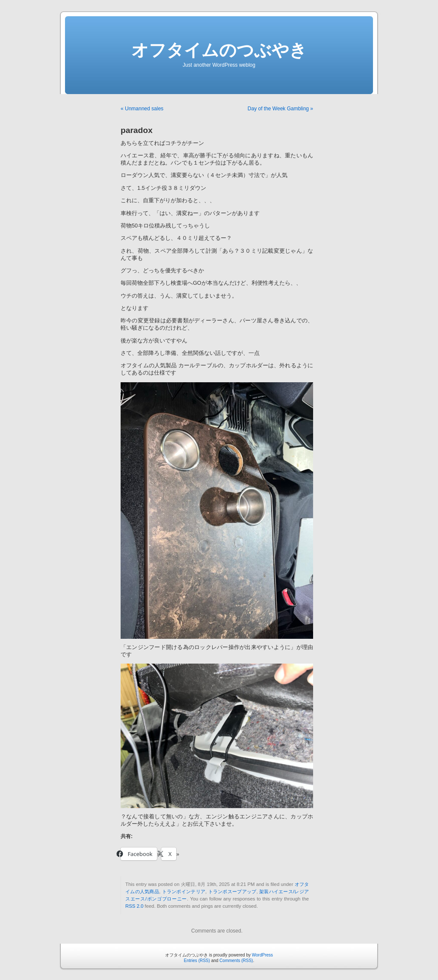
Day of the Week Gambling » (280, 109)
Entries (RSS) (197, 961)
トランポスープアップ (232, 891)
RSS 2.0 (134, 906)
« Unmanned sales (142, 109)
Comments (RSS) (236, 961)
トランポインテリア (184, 891)
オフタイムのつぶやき (219, 50)
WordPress (262, 955)
